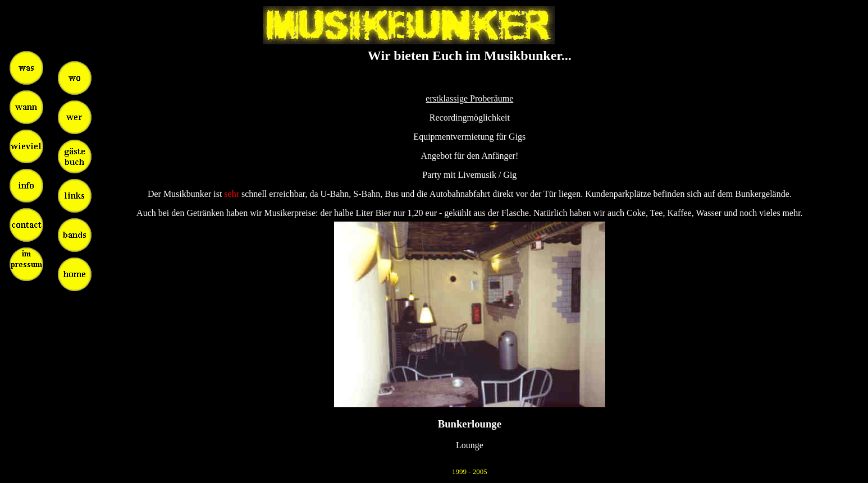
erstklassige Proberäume (469, 98)
